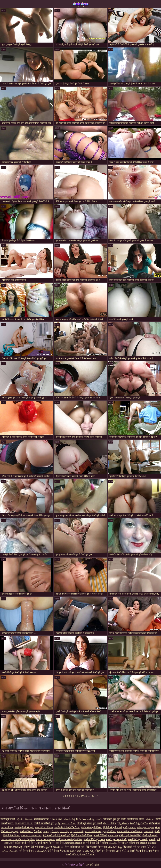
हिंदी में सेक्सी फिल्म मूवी (96, 847)
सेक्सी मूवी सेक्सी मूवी (24, 827)
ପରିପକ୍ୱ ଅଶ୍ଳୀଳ (146, 827)
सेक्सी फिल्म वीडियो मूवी (128, 843)
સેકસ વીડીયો (122, 851)
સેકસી (152, 839)
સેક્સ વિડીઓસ (87, 855)
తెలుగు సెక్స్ (88, 851)
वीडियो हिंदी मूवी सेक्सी (34, 847)
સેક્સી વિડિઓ (100, 836)
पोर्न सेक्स (60, 843)
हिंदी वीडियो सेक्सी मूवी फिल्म (23, 843)
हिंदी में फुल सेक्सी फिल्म (82, 836)
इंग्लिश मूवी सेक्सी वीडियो (130, 836)
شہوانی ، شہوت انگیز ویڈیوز (58, 831)
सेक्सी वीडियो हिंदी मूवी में (31, 831)
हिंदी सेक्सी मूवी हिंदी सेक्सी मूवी (56, 836)
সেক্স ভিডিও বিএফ (44, 827)
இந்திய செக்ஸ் (25, 819)
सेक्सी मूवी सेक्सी (150, 836)
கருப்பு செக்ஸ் (10, 851)
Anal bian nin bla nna (31, 836)
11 (86, 796)
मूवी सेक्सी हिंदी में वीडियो (97, 843)
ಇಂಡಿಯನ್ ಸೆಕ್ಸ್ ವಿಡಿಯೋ (67, 827)
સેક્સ (99, 819)
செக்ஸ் (113, 843)
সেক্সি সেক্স (113, 836)
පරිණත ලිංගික (74, 851)
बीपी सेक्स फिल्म (41, 819)
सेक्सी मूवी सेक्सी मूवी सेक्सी (90, 823)
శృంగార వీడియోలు (54, 847)
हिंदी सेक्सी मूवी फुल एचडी (134, 847)
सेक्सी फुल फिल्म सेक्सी (116, 839)
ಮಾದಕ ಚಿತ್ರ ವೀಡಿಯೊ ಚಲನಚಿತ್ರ (80, 819)
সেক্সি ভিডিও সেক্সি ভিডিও (130, 831)
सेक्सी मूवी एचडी (8, 819)
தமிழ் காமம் (130, 827)
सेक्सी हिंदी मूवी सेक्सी (138, 839)
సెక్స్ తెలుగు (123, 823)
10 (82, 796)
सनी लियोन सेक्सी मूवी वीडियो (69, 839)
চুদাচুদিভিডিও (109, 831)
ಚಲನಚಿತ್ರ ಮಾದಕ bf (75, 843)
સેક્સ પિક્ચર (56, 819)
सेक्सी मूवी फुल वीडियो (81, 5)
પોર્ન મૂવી (150, 819)
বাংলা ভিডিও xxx (93, 831)
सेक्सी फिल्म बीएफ (139, 851)
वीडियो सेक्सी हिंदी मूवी (44, 823)
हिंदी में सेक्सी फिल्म (56, 851)
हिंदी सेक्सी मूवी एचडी (113, 827)
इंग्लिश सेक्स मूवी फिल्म (91, 827)
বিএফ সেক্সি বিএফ (24, 823)
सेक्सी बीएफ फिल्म (46, 843)
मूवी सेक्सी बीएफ (26, 851)
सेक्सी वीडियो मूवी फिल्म (94, 839)
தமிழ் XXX (41, 851)
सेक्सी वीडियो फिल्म (136, 819)
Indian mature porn (46, 839)
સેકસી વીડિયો (110, 823)
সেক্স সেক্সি (149, 831)
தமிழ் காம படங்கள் (66, 823)
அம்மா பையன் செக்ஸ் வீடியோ (18, 839)
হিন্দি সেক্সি (79, 831)
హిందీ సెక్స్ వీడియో (139, 823)
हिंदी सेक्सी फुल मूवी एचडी (114, 819)
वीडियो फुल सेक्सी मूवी (105, 851)
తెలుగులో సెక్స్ (115, 847)
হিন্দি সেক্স (152, 847)
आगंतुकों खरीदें (92, 865)
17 (93, 796)
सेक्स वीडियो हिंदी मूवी (75, 847)
